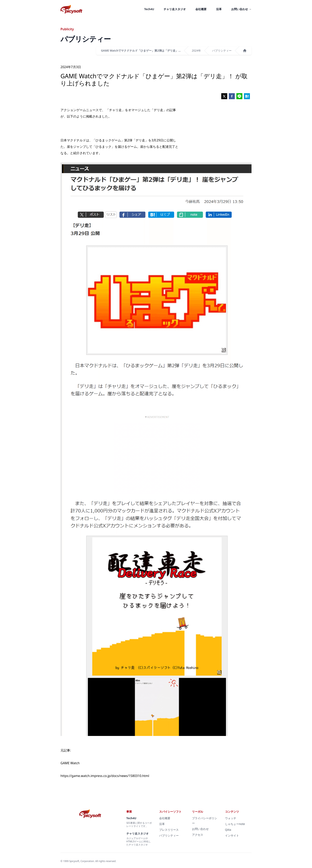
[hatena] (247, 96)
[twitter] (224, 96)
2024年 (196, 50)
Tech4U (149, 9)
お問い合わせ (241, 9)
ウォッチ (231, 818)
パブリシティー (222, 50)
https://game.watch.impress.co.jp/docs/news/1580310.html (105, 776)
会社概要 (201, 9)
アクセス (198, 835)
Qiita (228, 830)
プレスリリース (169, 830)
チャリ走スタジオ (175, 9)
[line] (239, 96)
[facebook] (232, 96)
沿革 (219, 9)
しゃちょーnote (235, 824)
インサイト (232, 835)
